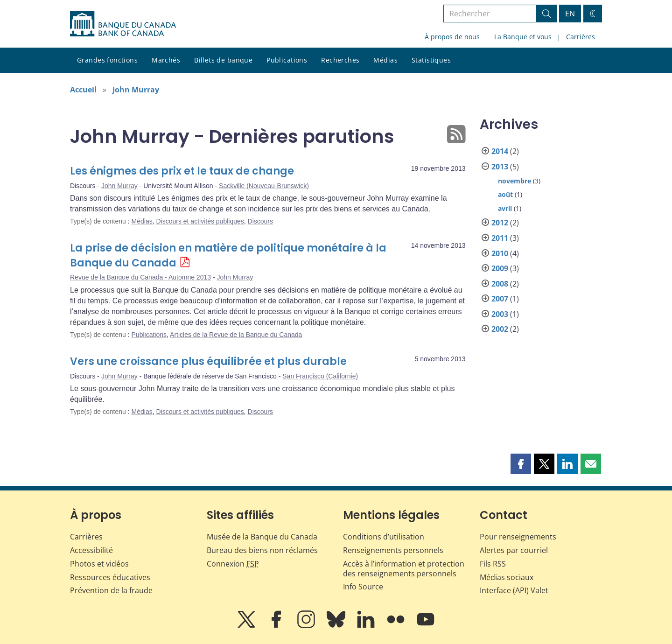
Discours (260, 221)
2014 (500, 151)
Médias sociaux (507, 577)
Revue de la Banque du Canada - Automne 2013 (140, 277)
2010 (500, 253)
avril (505, 208)
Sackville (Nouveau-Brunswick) (264, 186)
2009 (500, 268)
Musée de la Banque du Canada (262, 537)
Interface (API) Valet (514, 590)
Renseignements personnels (393, 550)
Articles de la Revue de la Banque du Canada (236, 335)
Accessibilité (91, 550)
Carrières (581, 37)
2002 (500, 329)
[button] (521, 464)
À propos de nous (452, 37)
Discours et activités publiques (200, 221)
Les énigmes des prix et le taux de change (182, 171)
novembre (514, 181)
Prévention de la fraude (111, 590)
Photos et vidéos (99, 564)
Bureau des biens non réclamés (262, 550)
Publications (287, 60)
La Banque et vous (523, 37)
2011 (500, 238)
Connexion (233, 564)
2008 (500, 284)
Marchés (166, 60)
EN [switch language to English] (570, 14)
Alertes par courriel (514, 550)
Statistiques (431, 60)
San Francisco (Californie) (320, 376)
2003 (500, 314)
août (505, 194)
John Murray (136, 90)
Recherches (340, 60)
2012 (500, 223)
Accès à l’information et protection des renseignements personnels (404, 569)
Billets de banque (223, 60)
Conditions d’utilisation (384, 537)
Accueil (83, 90)
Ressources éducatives (110, 577)
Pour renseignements (518, 537)
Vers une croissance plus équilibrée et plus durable (208, 361)
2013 (500, 167)
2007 (500, 299)
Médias (385, 60)
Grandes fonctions (107, 60)
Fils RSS (493, 564)
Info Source (363, 587)
